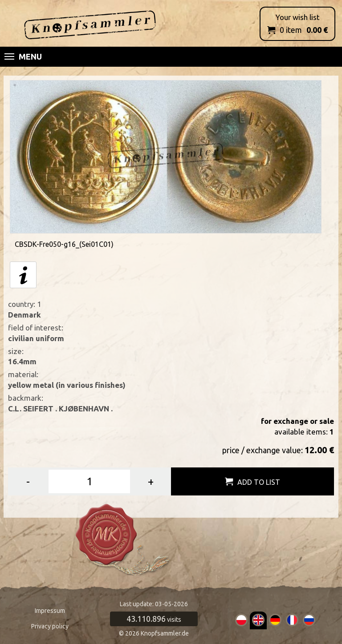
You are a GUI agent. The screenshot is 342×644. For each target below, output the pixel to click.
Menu (23, 56)
